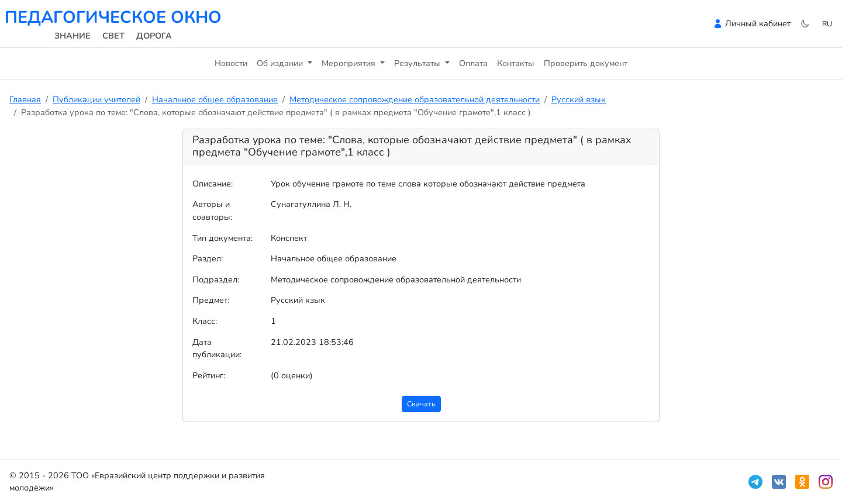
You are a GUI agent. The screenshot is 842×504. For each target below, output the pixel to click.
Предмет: (211, 300)
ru (827, 24)
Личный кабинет (758, 23)
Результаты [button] (418, 63)
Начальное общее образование (215, 99)
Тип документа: (222, 238)
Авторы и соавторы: (212, 210)
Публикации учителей (96, 99)
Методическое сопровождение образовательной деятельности (415, 99)
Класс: (205, 321)
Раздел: (208, 258)
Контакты (516, 63)
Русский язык (579, 99)
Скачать (421, 404)
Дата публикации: (217, 348)
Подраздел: (216, 279)
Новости (231, 63)
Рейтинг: (209, 375)
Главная (25, 99)
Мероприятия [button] (350, 63)
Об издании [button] (281, 63)
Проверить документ (586, 63)
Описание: (213, 184)
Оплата (473, 63)
